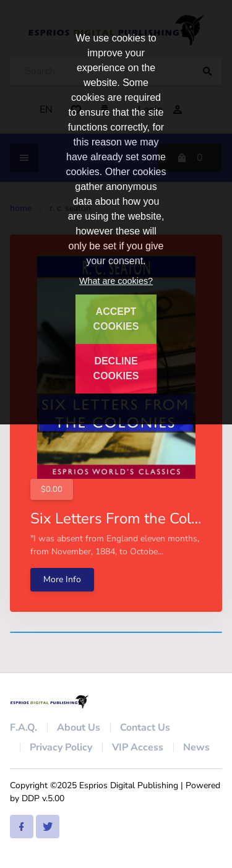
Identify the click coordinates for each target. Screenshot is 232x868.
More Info (62, 579)
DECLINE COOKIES (116, 368)
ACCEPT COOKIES (116, 319)
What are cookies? (116, 281)
